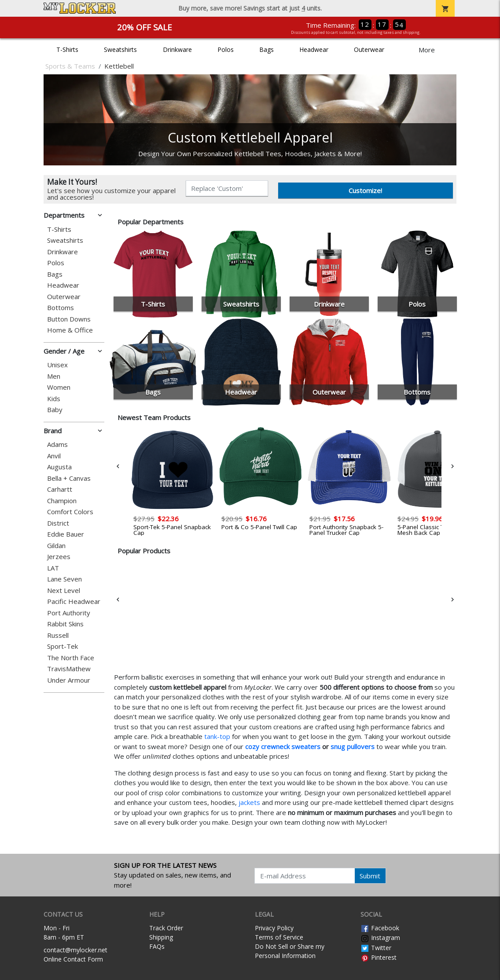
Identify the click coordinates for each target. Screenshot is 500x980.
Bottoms (61, 308)
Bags (267, 49)
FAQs (157, 946)
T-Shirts (67, 49)
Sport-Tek (62, 646)
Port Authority (69, 613)
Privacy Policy (274, 928)
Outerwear (369, 49)
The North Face (71, 658)
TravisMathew (69, 669)
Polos (226, 49)
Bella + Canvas (69, 478)
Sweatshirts (120, 49)
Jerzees (59, 557)
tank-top (217, 736)
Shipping (161, 937)
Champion (62, 501)
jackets (249, 802)
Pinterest (379, 957)
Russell (58, 635)
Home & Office (70, 330)
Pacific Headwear (74, 602)
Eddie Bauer (66, 534)
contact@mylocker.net (75, 950)
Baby (55, 410)
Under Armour (69, 680)
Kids (54, 399)
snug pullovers (353, 746)
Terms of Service (279, 937)
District (58, 523)
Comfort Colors (70, 512)
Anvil (54, 456)
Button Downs (69, 319)
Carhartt (60, 489)
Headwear (314, 49)
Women (59, 387)
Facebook (380, 928)
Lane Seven (64, 579)
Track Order (166, 928)
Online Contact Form (73, 959)
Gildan (56, 546)
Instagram (380, 938)
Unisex (57, 365)
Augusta (59, 467)
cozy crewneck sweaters (283, 746)
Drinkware (177, 49)
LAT (53, 568)
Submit (370, 876)
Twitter (376, 948)
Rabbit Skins (65, 624)
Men (54, 376)
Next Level (64, 591)
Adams (57, 444)
